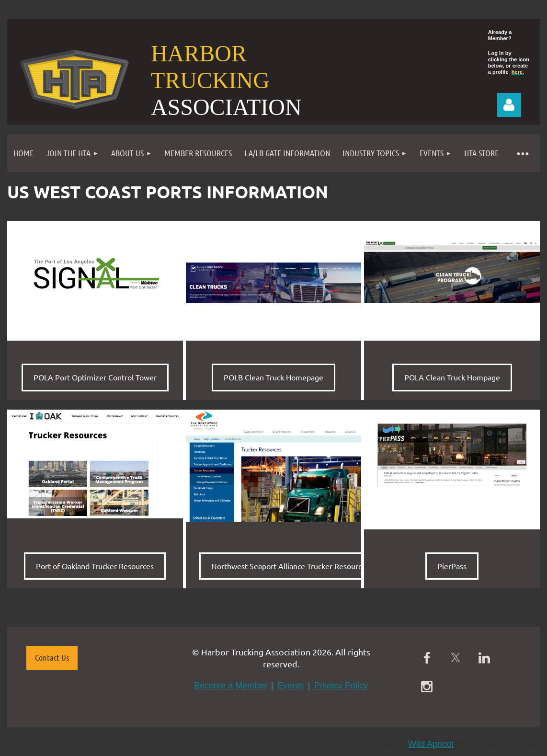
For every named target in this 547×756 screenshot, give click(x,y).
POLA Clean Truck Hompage (452, 377)
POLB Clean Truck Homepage (273, 377)
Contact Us (52, 657)
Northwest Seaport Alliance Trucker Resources (290, 566)
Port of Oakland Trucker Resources (95, 566)
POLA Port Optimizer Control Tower (95, 377)
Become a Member (230, 686)
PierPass (452, 566)
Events (291, 686)
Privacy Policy (341, 686)
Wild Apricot (431, 744)
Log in (509, 105)
